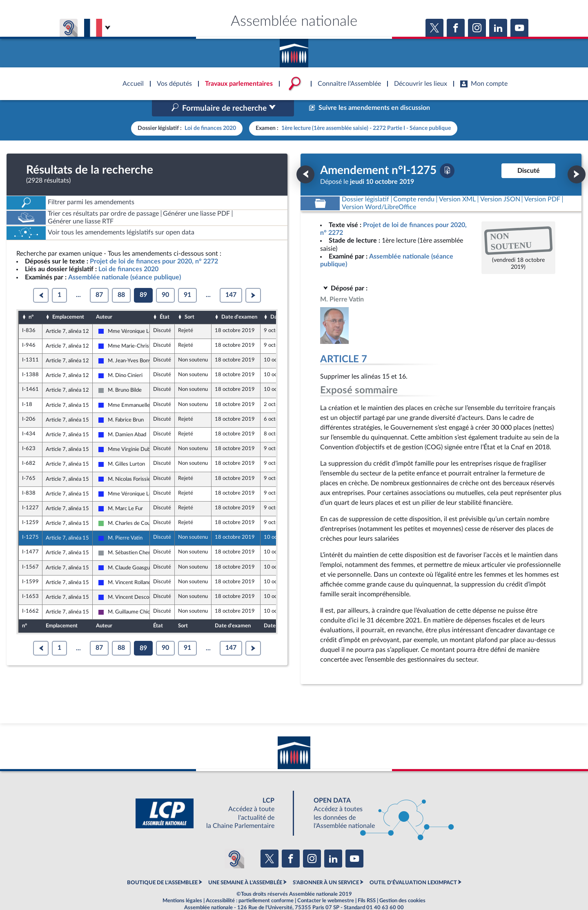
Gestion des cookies (402, 883)
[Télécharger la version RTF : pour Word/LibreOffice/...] (379, 190)
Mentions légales (182, 883)
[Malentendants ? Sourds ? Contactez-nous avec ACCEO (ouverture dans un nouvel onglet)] (234, 841)
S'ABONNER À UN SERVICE (326, 865)
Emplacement (68, 300)
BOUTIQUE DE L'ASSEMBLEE (162, 865)
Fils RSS (367, 883)
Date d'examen (239, 300)
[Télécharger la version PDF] (447, 153)
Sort (189, 300)
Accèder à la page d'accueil (294, 50)
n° (31, 300)
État (165, 300)
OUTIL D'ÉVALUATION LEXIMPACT (413, 865)
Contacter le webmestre (326, 883)
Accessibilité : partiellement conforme (250, 883)
